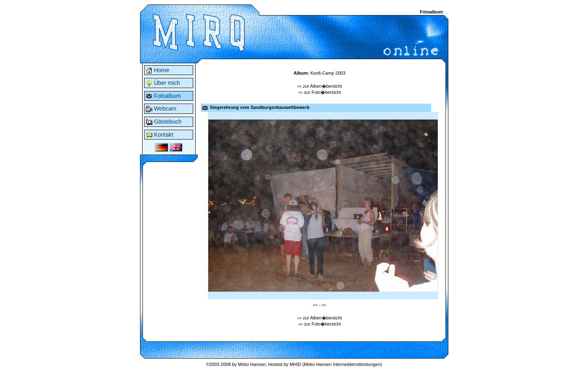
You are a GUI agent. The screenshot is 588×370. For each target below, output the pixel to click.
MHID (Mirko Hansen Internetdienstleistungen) (336, 364)
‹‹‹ (315, 305)
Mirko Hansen (252, 364)
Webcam (161, 109)
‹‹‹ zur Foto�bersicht (320, 92)
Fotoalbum (163, 96)
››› (324, 305)
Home (157, 70)
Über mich (163, 83)
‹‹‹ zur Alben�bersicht (320, 86)
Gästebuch (164, 122)
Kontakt (159, 135)
